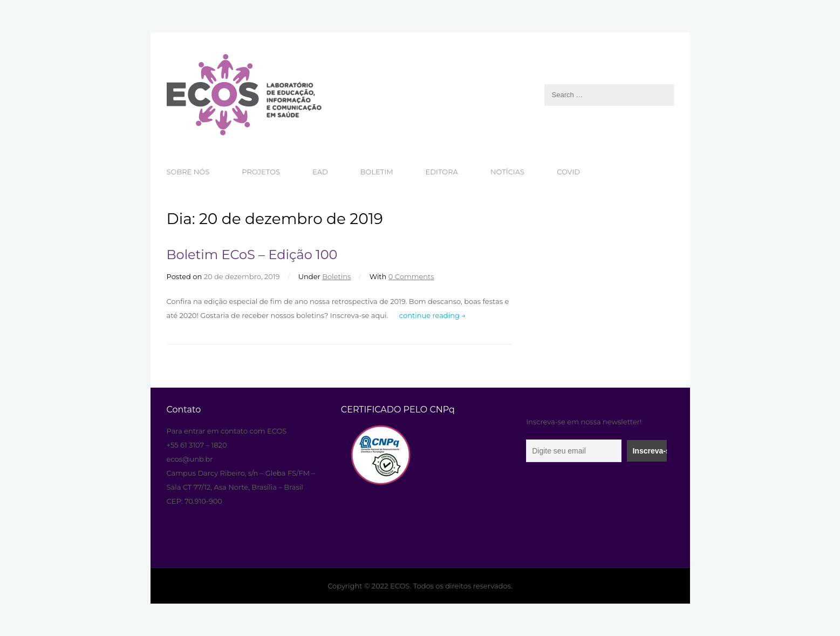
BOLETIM (377, 172)
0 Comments (411, 276)
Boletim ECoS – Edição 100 (252, 255)
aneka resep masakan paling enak (168, 389)
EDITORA (442, 172)
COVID (568, 172)
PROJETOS (261, 172)
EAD (320, 172)
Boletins (336, 276)
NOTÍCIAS (507, 172)
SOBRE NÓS (188, 172)
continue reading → (432, 315)
